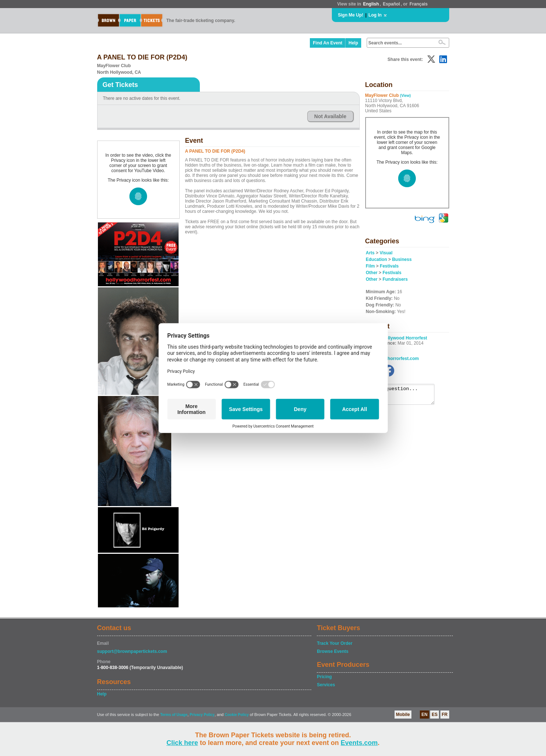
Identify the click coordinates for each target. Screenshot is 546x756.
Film (371, 266)
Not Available (330, 116)
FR (445, 715)
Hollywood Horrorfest (405, 338)
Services (326, 685)
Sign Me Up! (351, 15)
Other (372, 273)
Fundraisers (395, 279)
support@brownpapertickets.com (132, 651)
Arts (370, 253)
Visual (386, 253)
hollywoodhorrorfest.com (393, 359)
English (371, 4)
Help (353, 43)
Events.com (359, 743)
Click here (182, 743)
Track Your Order (335, 643)
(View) (405, 96)
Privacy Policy (202, 715)
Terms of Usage (174, 715)
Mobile (403, 715)
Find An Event (327, 43)
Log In (375, 15)
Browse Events (333, 651)
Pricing (324, 677)
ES (435, 715)
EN (424, 715)
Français (419, 4)
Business (402, 259)
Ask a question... (404, 396)
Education (377, 259)
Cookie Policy (237, 715)
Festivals (389, 266)
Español (391, 4)
